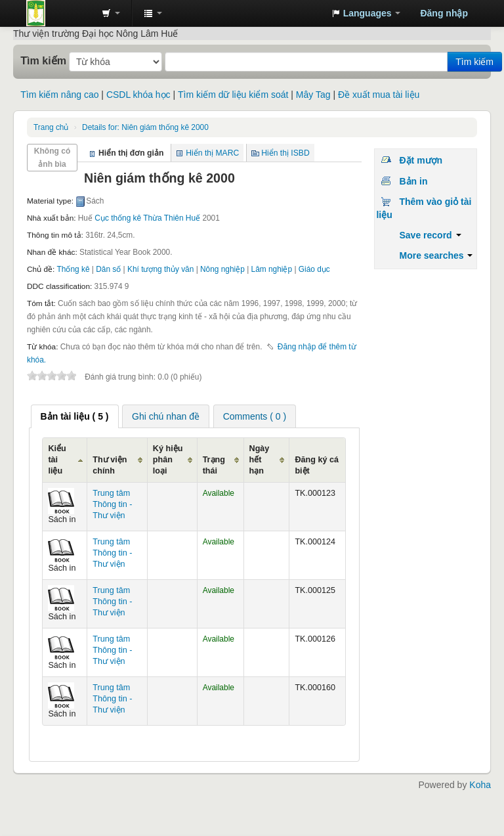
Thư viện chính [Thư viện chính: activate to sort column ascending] (110, 465)
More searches (436, 255)
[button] (111, 13)
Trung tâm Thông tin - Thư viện (59, 13)
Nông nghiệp (222, 269)
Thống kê (73, 269)
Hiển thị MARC (212, 153)
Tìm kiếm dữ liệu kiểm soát (233, 95)
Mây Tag (313, 95)
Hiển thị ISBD (285, 153)
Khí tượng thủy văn (160, 269)
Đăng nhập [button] (444, 13)
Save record (430, 235)
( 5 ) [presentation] (75, 416)
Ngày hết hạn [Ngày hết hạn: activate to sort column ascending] (260, 460)
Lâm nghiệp (272, 269)
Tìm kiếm (43, 60)
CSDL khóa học (138, 95)
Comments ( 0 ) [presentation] (255, 416)
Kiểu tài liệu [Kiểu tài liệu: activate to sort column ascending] (57, 460)
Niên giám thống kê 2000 (145, 127)
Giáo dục (314, 269)
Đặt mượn (421, 160)
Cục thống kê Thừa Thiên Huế (147, 218)
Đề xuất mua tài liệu (379, 95)
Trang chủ (51, 127)
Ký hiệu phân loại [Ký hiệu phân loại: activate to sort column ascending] (168, 460)
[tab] (75, 416)
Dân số (108, 269)
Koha (480, 785)
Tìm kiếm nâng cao (59, 95)
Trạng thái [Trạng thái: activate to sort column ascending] (214, 465)
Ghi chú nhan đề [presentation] (166, 416)
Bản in (413, 181)
